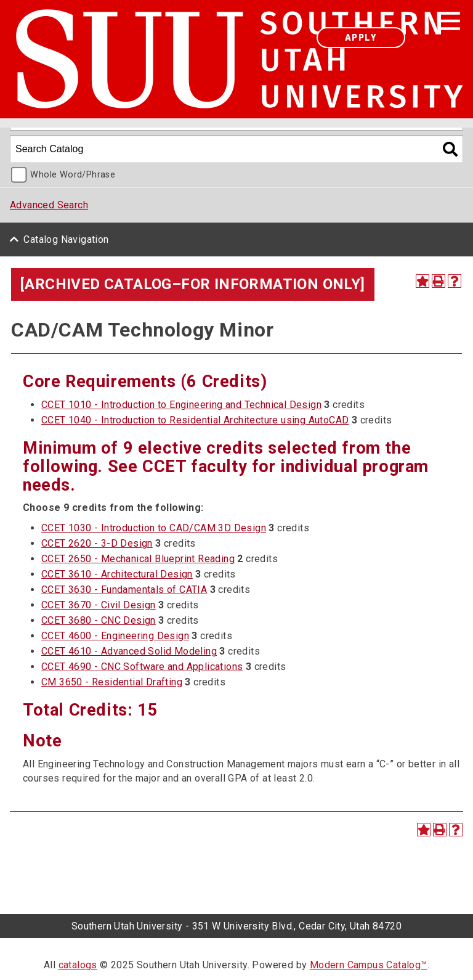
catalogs (78, 965)
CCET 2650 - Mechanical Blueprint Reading (138, 559)
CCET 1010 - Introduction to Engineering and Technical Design (181, 405)
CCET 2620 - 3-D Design (97, 543)
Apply (361, 37)
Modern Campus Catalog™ (369, 965)
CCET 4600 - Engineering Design (115, 636)
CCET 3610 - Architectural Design (117, 574)
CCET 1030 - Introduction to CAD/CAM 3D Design (154, 528)
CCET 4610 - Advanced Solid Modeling (129, 651)
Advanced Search (49, 205)
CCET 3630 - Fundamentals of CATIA (124, 590)
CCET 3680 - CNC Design (99, 620)
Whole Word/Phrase (73, 175)
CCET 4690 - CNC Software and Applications (142, 667)
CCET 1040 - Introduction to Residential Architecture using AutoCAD (195, 420)
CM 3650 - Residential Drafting (112, 682)
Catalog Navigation (66, 239)
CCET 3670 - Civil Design (99, 605)
